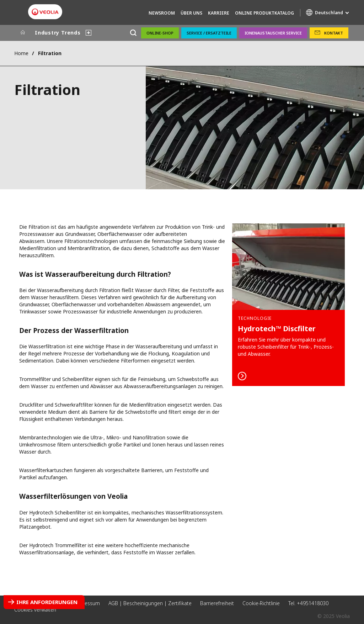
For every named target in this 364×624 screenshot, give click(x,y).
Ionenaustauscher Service (273, 33)
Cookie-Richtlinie (261, 603)
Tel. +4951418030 (308, 603)
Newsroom (162, 13)
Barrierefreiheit (217, 603)
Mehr (288, 305)
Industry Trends (58, 33)
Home (21, 53)
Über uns (191, 13)
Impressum (87, 603)
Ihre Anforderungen (47, 602)
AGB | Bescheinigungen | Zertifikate (150, 603)
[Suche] (133, 33)
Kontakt (334, 33)
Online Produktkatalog (264, 13)
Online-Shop (160, 33)
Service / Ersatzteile (209, 33)
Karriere (219, 13)
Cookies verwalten (35, 610)
